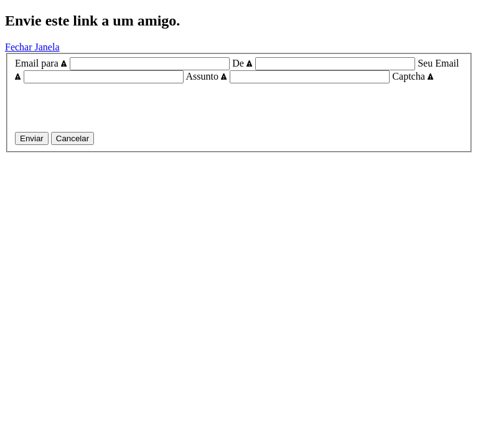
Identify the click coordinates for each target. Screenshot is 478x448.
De (242, 63)
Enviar (32, 138)
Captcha (413, 76)
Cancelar (73, 138)
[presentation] (110, 108)
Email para (41, 63)
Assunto (207, 76)
